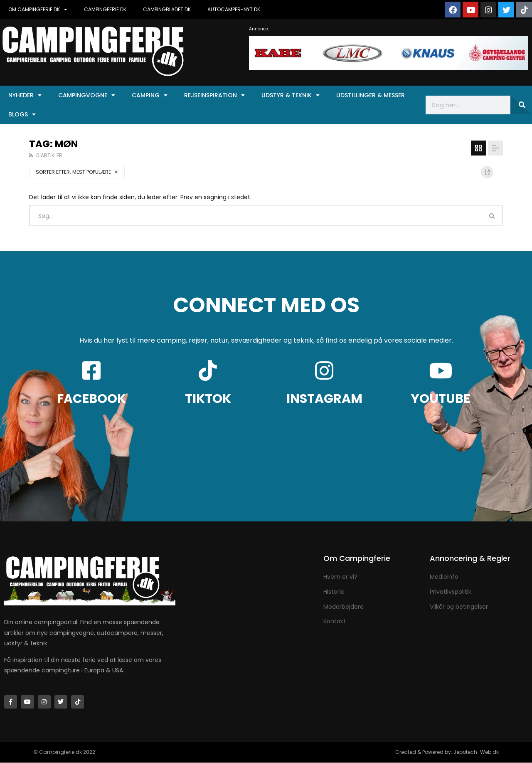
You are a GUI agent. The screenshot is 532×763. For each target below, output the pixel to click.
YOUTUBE (441, 399)
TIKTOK (208, 399)
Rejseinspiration (214, 95)
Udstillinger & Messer (371, 95)
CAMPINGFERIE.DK (105, 9)
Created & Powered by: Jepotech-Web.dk (447, 752)
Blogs (22, 114)
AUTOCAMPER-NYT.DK (234, 9)
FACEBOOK (91, 399)
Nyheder (25, 95)
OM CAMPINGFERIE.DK (38, 10)
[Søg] (521, 105)
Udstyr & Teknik (291, 95)
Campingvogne (87, 95)
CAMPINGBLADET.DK (167, 9)
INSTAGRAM (324, 399)
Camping (150, 95)
